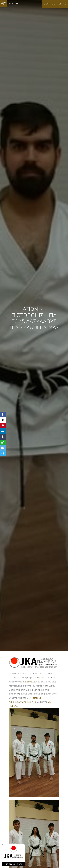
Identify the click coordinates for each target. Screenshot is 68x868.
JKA (29, 698)
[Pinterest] (3, 426)
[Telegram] (3, 454)
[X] (3, 420)
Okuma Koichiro (27, 702)
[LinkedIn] (3, 431)
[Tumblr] (3, 437)
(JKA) (39, 678)
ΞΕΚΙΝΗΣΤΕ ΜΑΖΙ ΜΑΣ (55, 4)
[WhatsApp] (3, 442)
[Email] (3, 448)
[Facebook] (3, 414)
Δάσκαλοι (30, 682)
